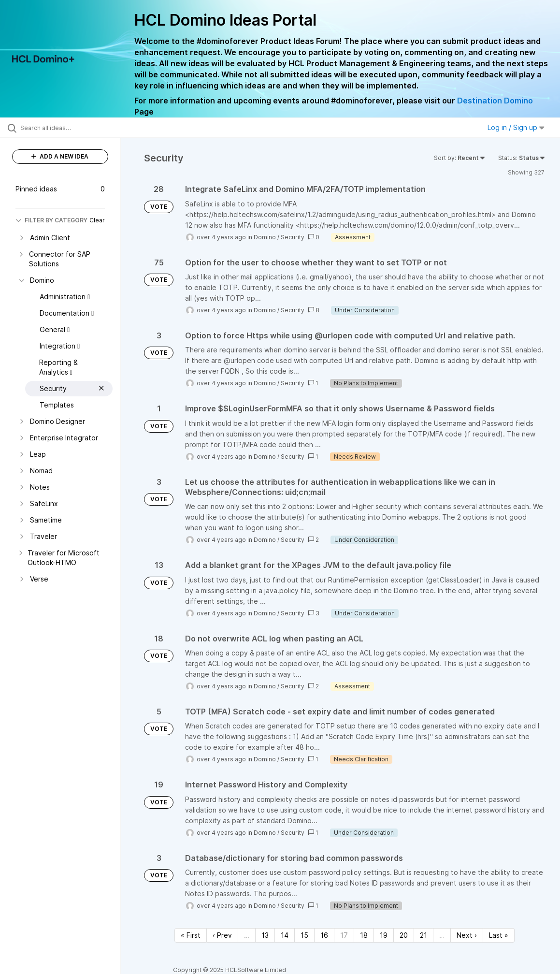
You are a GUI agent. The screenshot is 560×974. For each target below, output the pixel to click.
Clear (97, 220)
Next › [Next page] (467, 935)
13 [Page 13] (265, 935)
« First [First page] (191, 935)
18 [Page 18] (364, 935)
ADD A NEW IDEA (60, 156)
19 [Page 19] (384, 935)
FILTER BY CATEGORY (51, 220)
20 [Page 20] (404, 935)
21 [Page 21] (424, 935)
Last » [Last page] (499, 935)
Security (293, 237)
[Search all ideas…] (68, 128)
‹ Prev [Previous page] (222, 935)
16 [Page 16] (324, 935)
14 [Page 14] (285, 935)
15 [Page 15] (304, 935)
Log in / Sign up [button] (516, 127)
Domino (265, 237)
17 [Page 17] (344, 935)
